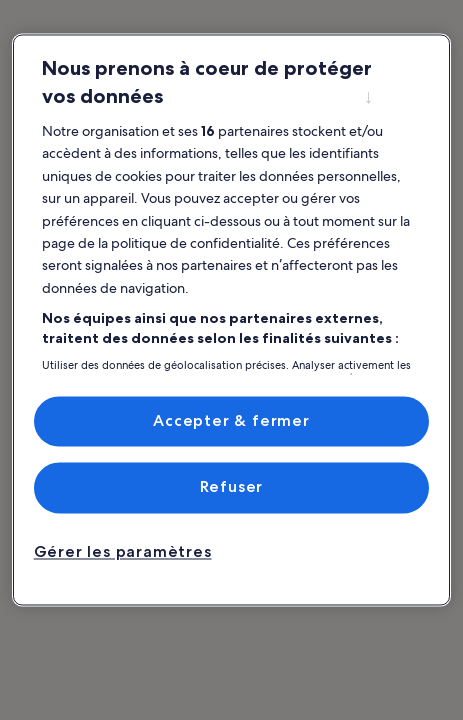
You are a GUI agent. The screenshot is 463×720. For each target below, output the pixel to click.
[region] (232, 319)
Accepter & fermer (231, 420)
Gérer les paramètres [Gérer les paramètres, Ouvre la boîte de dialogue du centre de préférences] (123, 551)
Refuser (232, 487)
